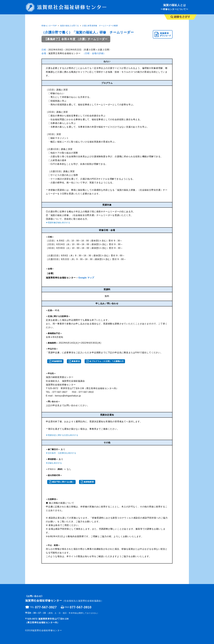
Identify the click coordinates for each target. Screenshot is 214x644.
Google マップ (86, 278)
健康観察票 (89, 482)
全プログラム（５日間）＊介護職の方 (107, 361)
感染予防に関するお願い (63, 482)
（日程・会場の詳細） (94, 53)
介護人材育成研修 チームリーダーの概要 (100, 26)
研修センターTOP (49, 26)
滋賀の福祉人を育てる (69, 26)
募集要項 (76, 361)
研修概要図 (57, 361)
